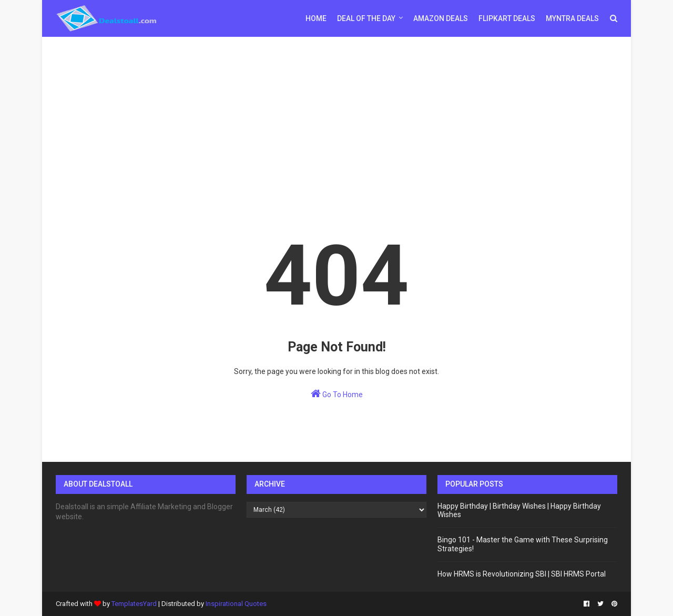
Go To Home (337, 393)
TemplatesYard (134, 604)
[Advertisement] (336, 118)
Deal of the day (366, 18)
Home (316, 18)
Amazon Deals (441, 18)
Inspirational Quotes (236, 604)
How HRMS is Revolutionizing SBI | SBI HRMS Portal (522, 574)
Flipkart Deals (507, 18)
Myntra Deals (572, 18)
